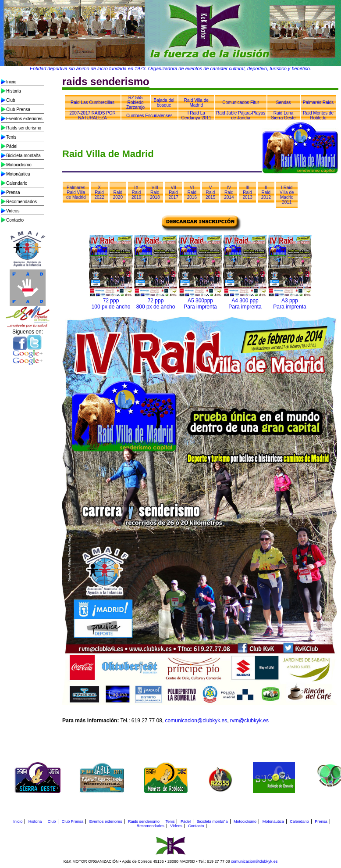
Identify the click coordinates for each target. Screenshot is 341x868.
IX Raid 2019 (136, 192)
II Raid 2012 (266, 192)
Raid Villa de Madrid (196, 103)
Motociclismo (19, 165)
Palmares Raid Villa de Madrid (76, 192)
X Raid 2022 (99, 192)
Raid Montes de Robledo (318, 115)
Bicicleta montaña (23, 156)
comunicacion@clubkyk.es (196, 721)
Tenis (11, 137)
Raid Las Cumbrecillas (92, 102)
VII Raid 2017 (173, 192)
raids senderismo (106, 81)
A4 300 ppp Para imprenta (245, 304)
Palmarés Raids (318, 102)
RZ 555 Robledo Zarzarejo (135, 102)
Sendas (284, 102)
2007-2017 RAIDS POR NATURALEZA (92, 115)
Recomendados (21, 202)
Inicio (11, 82)
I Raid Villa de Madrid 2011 (287, 195)
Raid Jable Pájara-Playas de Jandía (241, 115)
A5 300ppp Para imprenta (200, 304)
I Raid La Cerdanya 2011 (196, 115)
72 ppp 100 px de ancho (111, 304)
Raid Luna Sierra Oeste (284, 115)
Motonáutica (18, 174)
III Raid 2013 (247, 192)
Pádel (12, 146)
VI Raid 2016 (192, 192)
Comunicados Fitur (241, 102)
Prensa (13, 192)
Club (11, 100)
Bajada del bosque (164, 103)
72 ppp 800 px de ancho (156, 304)
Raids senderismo (24, 128)
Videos (13, 211)
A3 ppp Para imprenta (289, 304)
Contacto (15, 220)
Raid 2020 (118, 195)
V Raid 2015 (210, 192)
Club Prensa (18, 109)
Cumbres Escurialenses (149, 116)
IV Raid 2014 (229, 192)
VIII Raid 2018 (155, 192)
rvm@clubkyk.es (249, 721)
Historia (14, 91)
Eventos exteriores (24, 119)
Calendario (17, 183)
